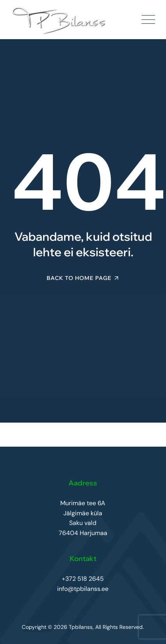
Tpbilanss (81, 627)
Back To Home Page (79, 278)
